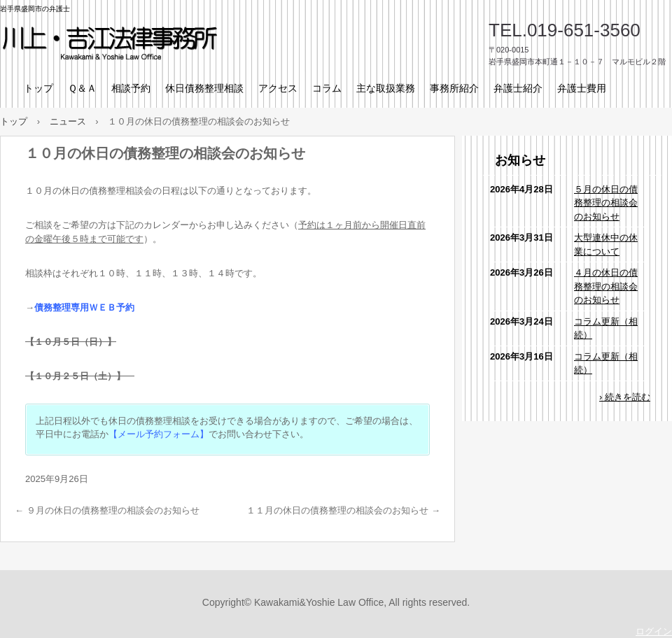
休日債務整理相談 (204, 88)
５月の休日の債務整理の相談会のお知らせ (606, 203)
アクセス (278, 88)
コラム (327, 88)
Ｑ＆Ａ (82, 88)
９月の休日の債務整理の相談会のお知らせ (107, 510)
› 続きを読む (625, 397)
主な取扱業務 (386, 88)
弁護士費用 (582, 88)
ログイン (654, 631)
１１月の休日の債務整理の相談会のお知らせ (343, 510)
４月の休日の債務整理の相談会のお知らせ (606, 286)
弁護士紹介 (518, 88)
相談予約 (131, 88)
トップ (38, 88)
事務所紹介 (454, 88)
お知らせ (520, 160)
